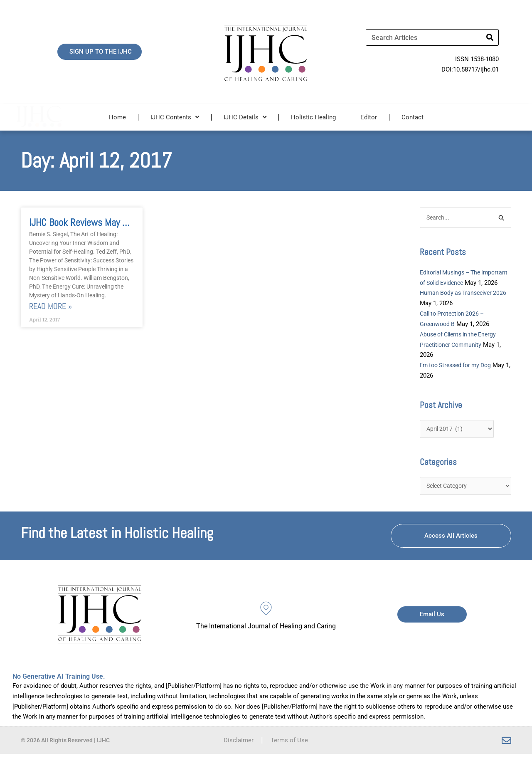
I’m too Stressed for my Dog (459, 376)
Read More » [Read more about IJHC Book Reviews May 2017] (50, 306)
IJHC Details (245, 117)
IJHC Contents (175, 117)
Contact (413, 117)
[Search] (490, 37)
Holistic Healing (313, 117)
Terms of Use (289, 752)
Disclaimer (239, 752)
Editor (369, 117)
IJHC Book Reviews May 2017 (86, 222)
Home (117, 117)
